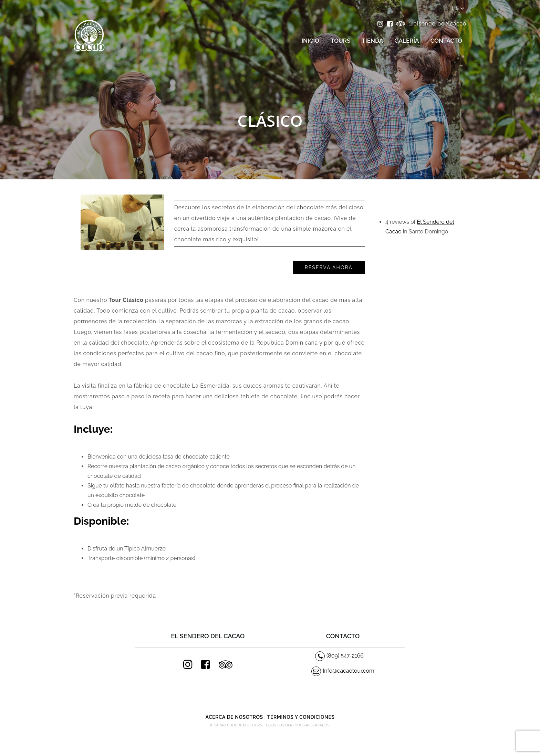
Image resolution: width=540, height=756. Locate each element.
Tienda (373, 41)
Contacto (446, 41)
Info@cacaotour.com (343, 671)
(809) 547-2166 (339, 656)
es (458, 8)
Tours (340, 41)
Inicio (310, 41)
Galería (407, 41)
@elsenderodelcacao (437, 24)
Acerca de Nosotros (234, 717)
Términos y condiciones (301, 717)
